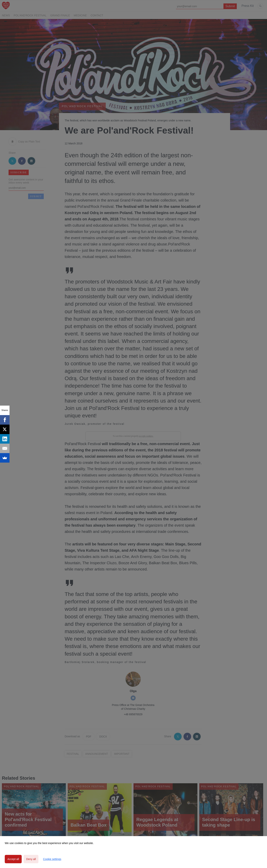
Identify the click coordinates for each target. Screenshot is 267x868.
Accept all (13, 859)
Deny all (31, 859)
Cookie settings (52, 859)
